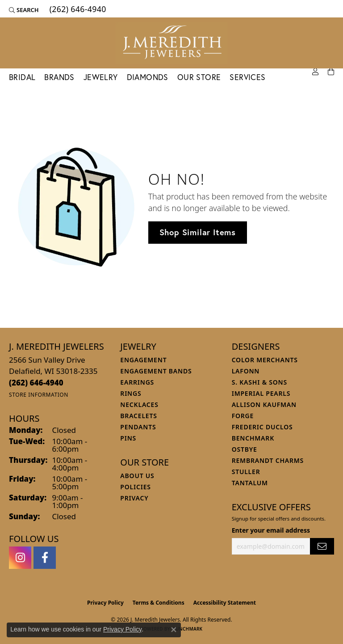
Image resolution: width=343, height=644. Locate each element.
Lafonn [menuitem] (246, 371)
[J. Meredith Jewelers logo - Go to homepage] (171, 43)
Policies (135, 487)
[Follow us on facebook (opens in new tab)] (45, 558)
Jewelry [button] (101, 77)
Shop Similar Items (198, 232)
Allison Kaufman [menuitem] (264, 405)
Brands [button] (59, 77)
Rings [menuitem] (131, 393)
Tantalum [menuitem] (250, 483)
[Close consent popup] (174, 630)
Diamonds (148, 77)
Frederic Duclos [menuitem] (262, 427)
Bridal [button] (22, 77)
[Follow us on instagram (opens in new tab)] (20, 558)
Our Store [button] (199, 77)
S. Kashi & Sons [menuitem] (259, 382)
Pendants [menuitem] (138, 427)
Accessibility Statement (225, 603)
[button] (24, 10)
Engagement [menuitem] (143, 360)
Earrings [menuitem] (137, 382)
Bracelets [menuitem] (138, 416)
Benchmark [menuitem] (253, 438)
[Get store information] (39, 395)
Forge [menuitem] (243, 416)
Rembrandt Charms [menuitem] (268, 460)
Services (247, 77)
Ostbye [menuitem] (245, 449)
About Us (137, 476)
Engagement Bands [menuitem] (156, 371)
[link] (77, 10)
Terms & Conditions (159, 603)
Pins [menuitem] (128, 438)
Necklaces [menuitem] (139, 405)
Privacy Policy (105, 603)
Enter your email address (271, 530)
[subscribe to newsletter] (322, 546)
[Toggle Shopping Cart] (331, 72)
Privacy (134, 498)
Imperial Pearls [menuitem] (261, 393)
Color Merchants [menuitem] (265, 360)
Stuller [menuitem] (246, 472)
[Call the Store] (36, 383)
